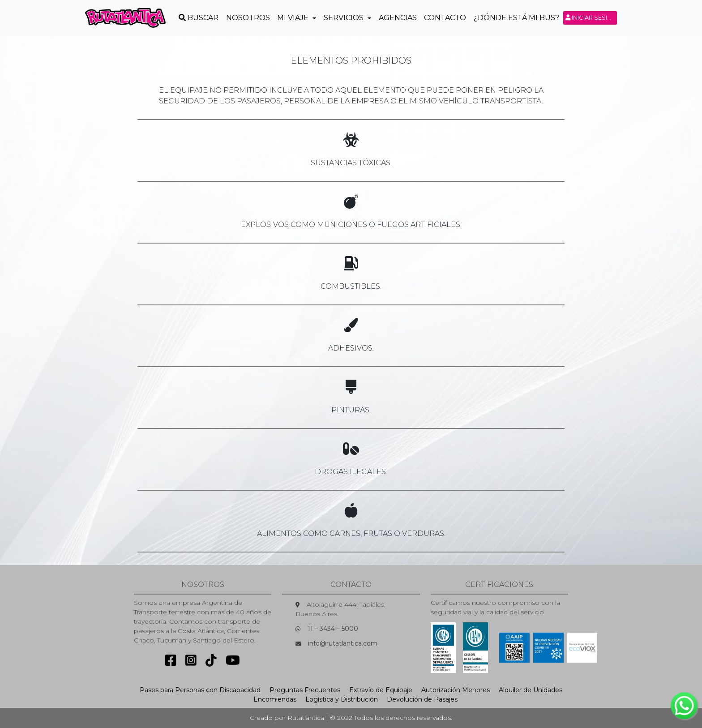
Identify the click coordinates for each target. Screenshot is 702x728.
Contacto (445, 18)
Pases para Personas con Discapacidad (200, 690)
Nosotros (248, 18)
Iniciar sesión (591, 17)
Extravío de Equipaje (381, 690)
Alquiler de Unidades (531, 690)
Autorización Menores (456, 690)
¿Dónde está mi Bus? (516, 18)
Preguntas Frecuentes (305, 690)
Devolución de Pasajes (422, 699)
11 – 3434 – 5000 (333, 629)
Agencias (398, 18)
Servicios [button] (345, 18)
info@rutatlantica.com (343, 643)
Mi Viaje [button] (294, 18)
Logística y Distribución (342, 699)
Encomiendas (275, 699)
